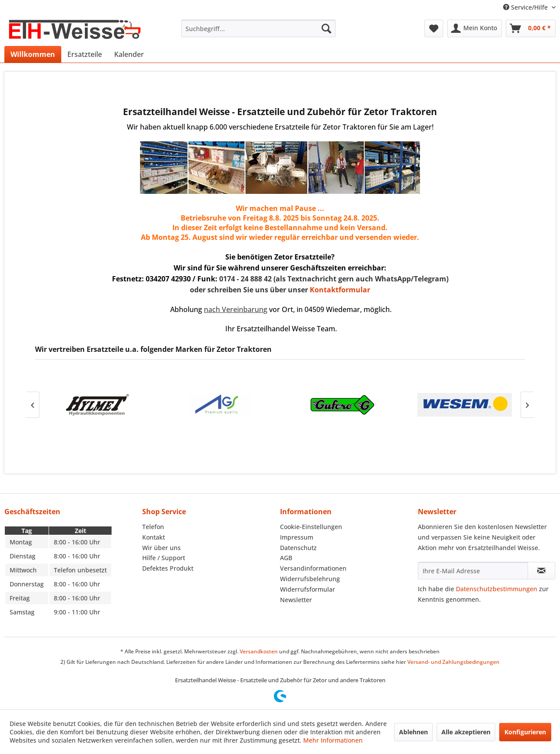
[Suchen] (326, 28)
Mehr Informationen (333, 740)
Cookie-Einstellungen (311, 527)
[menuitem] (258, 28)
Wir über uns (161, 548)
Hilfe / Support (164, 558)
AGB (286, 558)
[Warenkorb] (531, 28)
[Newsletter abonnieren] (541, 571)
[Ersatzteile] (85, 54)
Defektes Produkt (168, 568)
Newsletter (296, 600)
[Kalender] (129, 54)
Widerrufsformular (308, 589)
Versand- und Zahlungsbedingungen (453, 662)
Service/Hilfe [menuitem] (526, 7)
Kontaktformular (340, 290)
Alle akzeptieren (466, 732)
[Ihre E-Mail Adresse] (473, 571)
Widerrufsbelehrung (310, 579)
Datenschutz (298, 548)
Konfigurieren (525, 732)
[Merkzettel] (434, 28)
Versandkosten (259, 651)
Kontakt (154, 537)
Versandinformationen (313, 568)
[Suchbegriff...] (258, 28)
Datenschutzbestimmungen (497, 589)
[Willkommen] (33, 54)
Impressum (297, 537)
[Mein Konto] (474, 28)
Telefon (153, 527)
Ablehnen (413, 732)
